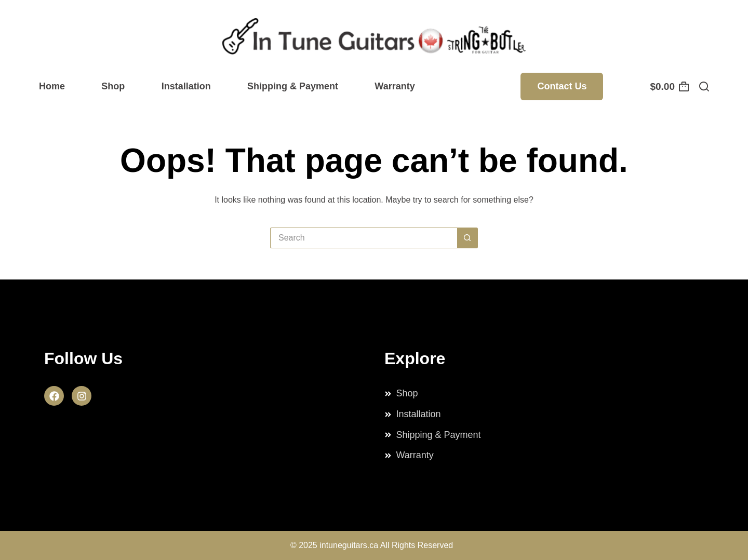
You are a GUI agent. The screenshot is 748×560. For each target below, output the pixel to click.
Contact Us (562, 86)
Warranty (395, 86)
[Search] (704, 86)
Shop (113, 86)
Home (52, 86)
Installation (186, 86)
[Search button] (468, 238)
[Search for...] (364, 238)
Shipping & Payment (293, 86)
